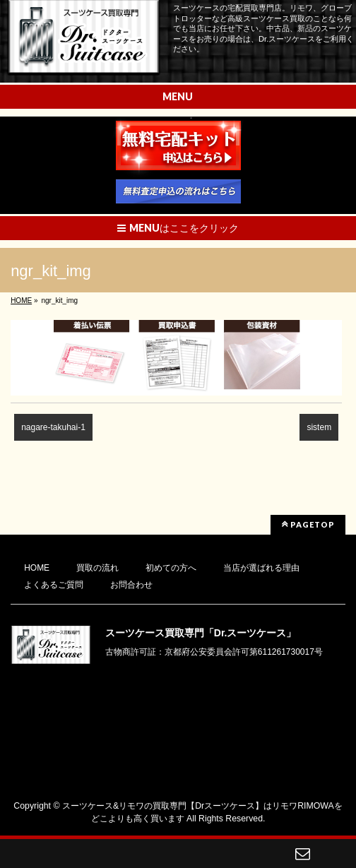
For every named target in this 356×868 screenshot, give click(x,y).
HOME (37, 568)
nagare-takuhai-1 (53, 427)
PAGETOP (308, 524)
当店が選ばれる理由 (261, 568)
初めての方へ (171, 568)
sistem (319, 427)
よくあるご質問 (54, 585)
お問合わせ (131, 585)
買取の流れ (97, 568)
